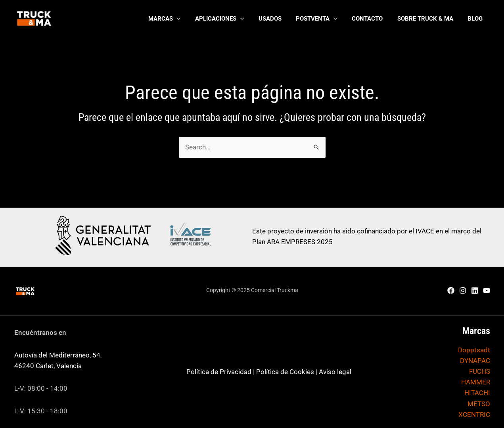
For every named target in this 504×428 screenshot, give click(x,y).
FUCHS (480, 371)
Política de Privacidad (219, 372)
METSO (479, 404)
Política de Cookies (285, 372)
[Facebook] (451, 290)
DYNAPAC (475, 361)
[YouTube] (487, 290)
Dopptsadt (474, 350)
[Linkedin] (475, 290)
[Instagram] (463, 290)
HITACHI (477, 393)
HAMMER (476, 382)
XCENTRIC (474, 415)
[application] (194, 19)
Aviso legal (335, 372)
